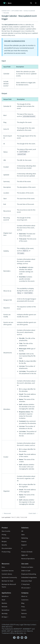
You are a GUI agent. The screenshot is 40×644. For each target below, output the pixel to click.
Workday (5, 613)
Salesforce (5, 596)
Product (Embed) (27, 552)
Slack (3, 600)
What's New (5, 538)
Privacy (16, 624)
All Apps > (5, 617)
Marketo (4, 603)
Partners (24, 613)
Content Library (7, 574)
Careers (24, 610)
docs (10, 3)
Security (4, 545)
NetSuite (5, 607)
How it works (6, 531)
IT (22, 548)
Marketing (25, 538)
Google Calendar (29, 11)
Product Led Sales (27, 567)
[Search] (31, 3)
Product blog (6, 552)
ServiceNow (5, 610)
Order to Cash (26, 571)
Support (24, 545)
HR (22, 531)
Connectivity (6, 11)
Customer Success (8, 571)
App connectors (17, 11)
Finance (24, 541)
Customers (25, 600)
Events (24, 617)
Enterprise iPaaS (27, 581)
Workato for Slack (7, 581)
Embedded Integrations (29, 577)
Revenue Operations (28, 559)
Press (23, 607)
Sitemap (27, 624)
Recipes (4, 541)
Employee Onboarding (29, 574)
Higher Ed (24, 555)
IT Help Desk (25, 584)
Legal (21, 624)
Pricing (4, 535)
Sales (23, 535)
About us (24, 596)
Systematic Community (9, 577)
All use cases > (26, 588)
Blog (23, 603)
